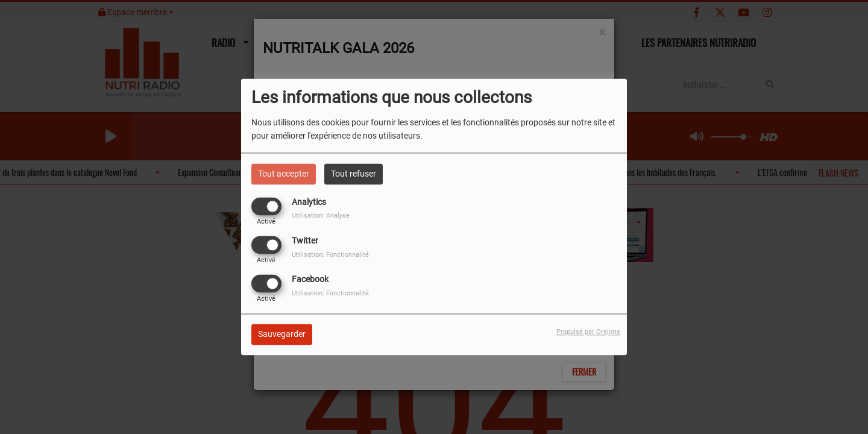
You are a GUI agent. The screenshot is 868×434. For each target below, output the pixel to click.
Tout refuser (354, 174)
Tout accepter (284, 174)
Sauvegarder (282, 335)
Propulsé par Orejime (588, 332)
